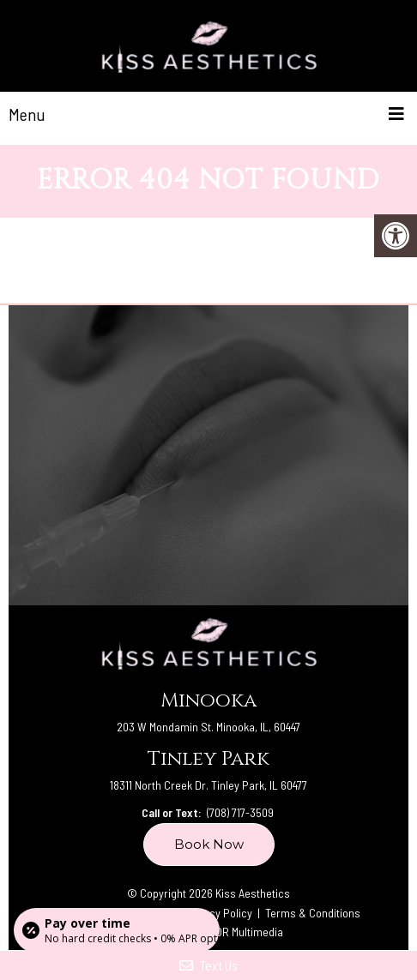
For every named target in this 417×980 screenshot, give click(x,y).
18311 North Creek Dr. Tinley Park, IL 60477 (208, 785)
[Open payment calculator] (117, 930)
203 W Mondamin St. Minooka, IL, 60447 (208, 727)
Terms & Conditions (313, 913)
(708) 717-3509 (240, 812)
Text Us (208, 965)
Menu (27, 114)
